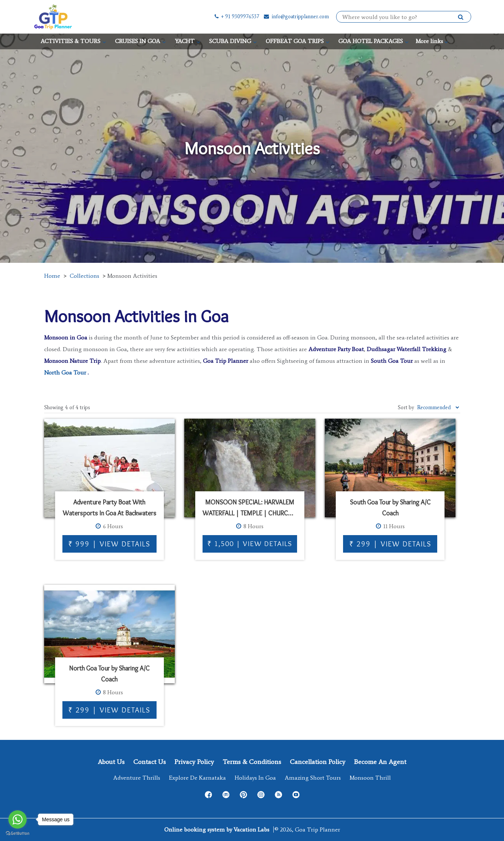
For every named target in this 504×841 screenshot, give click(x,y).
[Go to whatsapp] (18, 819)
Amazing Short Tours (313, 778)
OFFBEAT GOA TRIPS (295, 41)
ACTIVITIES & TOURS (70, 41)
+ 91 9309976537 (236, 17)
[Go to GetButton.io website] (18, 834)
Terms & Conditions (252, 762)
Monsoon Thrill (370, 778)
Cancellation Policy (318, 762)
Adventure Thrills (137, 778)
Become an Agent (380, 762)
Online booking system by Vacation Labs (218, 830)
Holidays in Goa (255, 778)
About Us (111, 762)
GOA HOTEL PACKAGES (371, 41)
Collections (84, 276)
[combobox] (400, 17)
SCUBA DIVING (230, 41)
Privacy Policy (194, 762)
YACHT (185, 41)
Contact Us (149, 762)
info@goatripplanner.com (296, 17)
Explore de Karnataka (197, 778)
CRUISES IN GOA (138, 41)
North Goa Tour (65, 373)
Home (52, 276)
